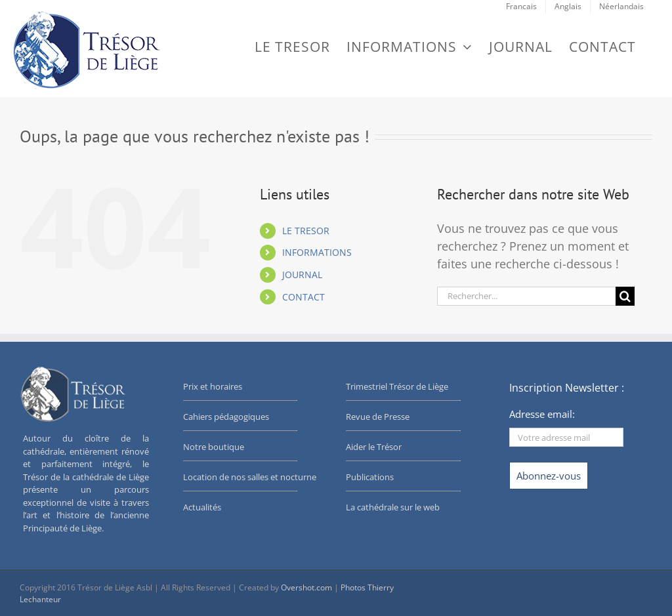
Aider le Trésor (374, 447)
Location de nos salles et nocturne (250, 477)
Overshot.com (306, 587)
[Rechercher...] (526, 296)
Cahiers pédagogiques (226, 417)
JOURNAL (302, 275)
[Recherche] (625, 296)
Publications (370, 477)
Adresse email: (542, 414)
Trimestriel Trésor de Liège (397, 386)
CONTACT (304, 297)
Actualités (202, 507)
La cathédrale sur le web (393, 507)
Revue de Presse (378, 417)
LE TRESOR (306, 231)
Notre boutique (214, 447)
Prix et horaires (213, 386)
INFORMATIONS (317, 252)
